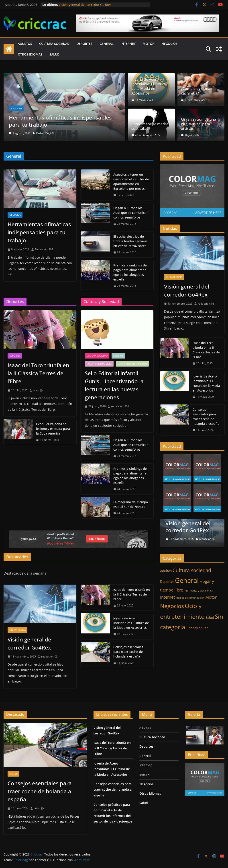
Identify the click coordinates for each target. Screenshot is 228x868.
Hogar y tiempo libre (99, 364)
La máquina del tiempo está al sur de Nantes (131, 504)
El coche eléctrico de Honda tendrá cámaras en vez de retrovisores (130, 241)
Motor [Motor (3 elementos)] (211, 597)
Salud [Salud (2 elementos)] (210, 617)
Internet (128, 44)
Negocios (169, 44)
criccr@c (38, 390)
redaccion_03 (49, 657)
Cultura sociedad (54, 44)
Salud (54, 54)
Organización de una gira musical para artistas (198, 124)
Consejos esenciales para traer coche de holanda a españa (128, 652)
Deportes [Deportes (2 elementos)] (167, 581)
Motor (149, 44)
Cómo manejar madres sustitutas (151, 126)
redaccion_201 (120, 406)
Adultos (25, 44)
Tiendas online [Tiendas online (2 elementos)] (197, 627)
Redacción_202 (45, 133)
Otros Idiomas (30, 54)
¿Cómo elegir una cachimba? (196, 91)
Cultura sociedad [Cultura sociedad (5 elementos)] (192, 569)
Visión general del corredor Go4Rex (85, 5)
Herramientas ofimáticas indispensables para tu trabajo (60, 121)
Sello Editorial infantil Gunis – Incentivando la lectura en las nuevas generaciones (114, 385)
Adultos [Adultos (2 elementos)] (166, 570)
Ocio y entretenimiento (132, 364)
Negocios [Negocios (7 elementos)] (172, 605)
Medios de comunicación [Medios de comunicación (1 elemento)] (190, 597)
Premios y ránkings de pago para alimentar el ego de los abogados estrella (130, 272)
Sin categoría (17, 630)
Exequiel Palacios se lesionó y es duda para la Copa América (53, 429)
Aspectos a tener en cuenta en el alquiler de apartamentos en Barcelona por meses (131, 181)
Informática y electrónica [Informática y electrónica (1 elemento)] (198, 590)
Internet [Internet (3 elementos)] (167, 597)
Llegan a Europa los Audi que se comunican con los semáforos (131, 213)
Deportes (84, 44)
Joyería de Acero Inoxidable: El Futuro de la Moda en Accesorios (149, 86)
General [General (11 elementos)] (187, 580)
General (107, 44)
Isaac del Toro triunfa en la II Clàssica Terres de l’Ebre (38, 373)
